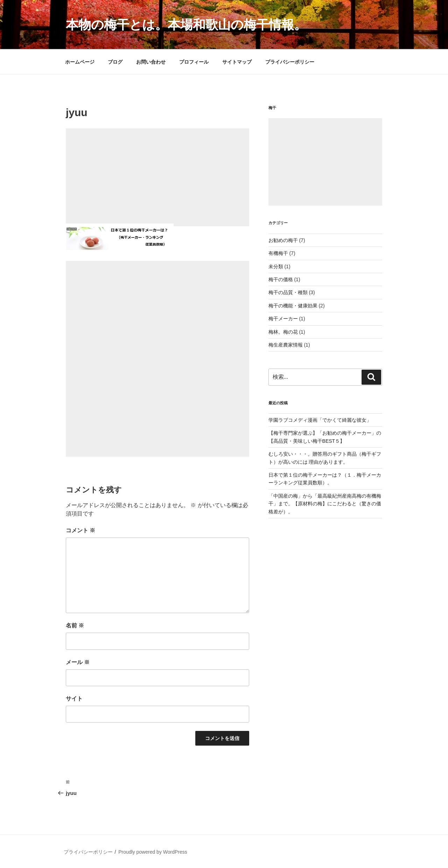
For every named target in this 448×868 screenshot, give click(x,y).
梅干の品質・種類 (288, 292)
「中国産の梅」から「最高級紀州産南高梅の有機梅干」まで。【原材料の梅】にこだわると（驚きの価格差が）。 (325, 504)
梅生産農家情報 (286, 345)
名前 (75, 625)
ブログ (115, 62)
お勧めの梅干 (283, 240)
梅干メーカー (283, 319)
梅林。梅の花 (283, 332)
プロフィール (194, 62)
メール (78, 662)
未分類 (276, 266)
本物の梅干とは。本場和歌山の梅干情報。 (186, 25)
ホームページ (80, 62)
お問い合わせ (151, 62)
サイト (74, 699)
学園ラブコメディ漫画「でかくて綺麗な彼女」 (320, 420)
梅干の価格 (281, 279)
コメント (80, 530)
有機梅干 (278, 253)
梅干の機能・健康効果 (293, 306)
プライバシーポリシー (290, 62)
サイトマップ (237, 62)
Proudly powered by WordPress (153, 852)
